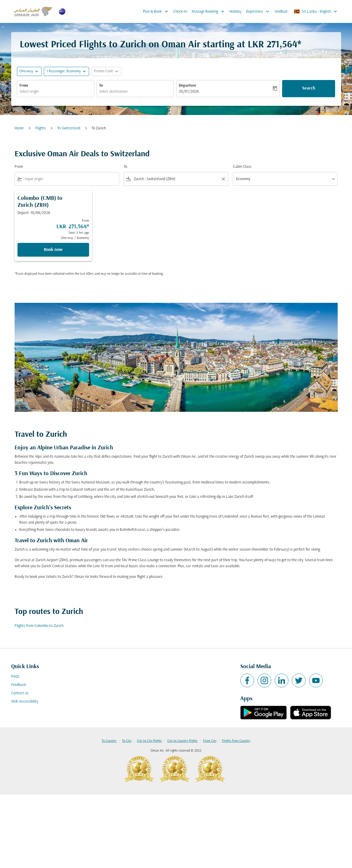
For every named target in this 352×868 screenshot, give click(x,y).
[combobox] (56, 92)
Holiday (235, 12)
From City (210, 741)
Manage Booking (209, 11)
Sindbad (281, 12)
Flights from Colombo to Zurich (39, 626)
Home (19, 128)
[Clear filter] (223, 179)
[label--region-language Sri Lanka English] (316, 11)
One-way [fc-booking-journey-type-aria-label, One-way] (26, 71)
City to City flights (149, 741)
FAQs (15, 677)
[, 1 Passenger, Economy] (64, 71)
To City (127, 741)
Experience (259, 11)
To (101, 86)
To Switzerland (69, 128)
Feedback (19, 685)
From (24, 86)
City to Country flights (182, 741)
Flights (41, 128)
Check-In (180, 12)
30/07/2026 (189, 92)
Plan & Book (157, 11)
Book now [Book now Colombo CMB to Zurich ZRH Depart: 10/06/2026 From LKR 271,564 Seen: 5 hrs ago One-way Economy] (53, 250)
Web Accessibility (25, 702)
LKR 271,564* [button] (275, 45)
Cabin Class (242, 167)
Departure (187, 86)
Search (309, 88)
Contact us (20, 693)
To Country (109, 741)
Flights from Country (236, 741)
